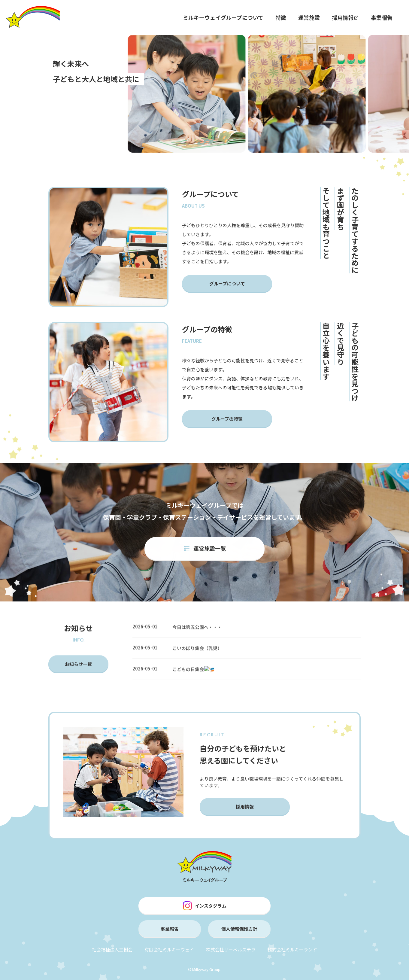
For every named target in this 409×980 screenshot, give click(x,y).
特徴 (281, 17)
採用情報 (345, 17)
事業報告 (382, 17)
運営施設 (309, 17)
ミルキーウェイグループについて (223, 17)
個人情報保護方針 (239, 929)
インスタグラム (205, 906)
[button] (123, 107)
